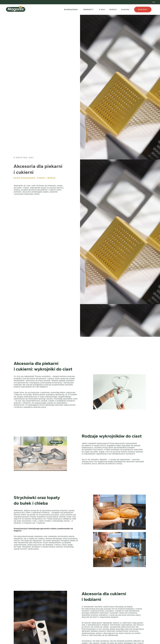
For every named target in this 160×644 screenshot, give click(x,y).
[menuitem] (154, 2)
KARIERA (125, 9)
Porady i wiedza (46, 178)
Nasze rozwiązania (25, 178)
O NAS (102, 9)
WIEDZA (113, 9)
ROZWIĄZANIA (71, 9)
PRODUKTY (88, 9)
